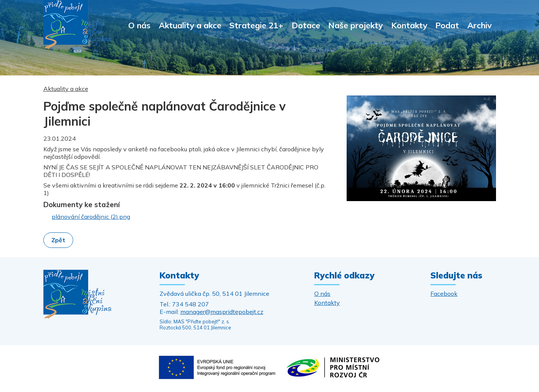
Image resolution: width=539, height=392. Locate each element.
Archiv (480, 25)
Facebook (444, 294)
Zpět (58, 240)
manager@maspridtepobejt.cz (222, 312)
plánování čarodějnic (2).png (91, 217)
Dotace (306, 25)
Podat (447, 25)
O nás (139, 25)
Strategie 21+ (256, 25)
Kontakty (409, 25)
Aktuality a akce (190, 25)
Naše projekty (355, 25)
